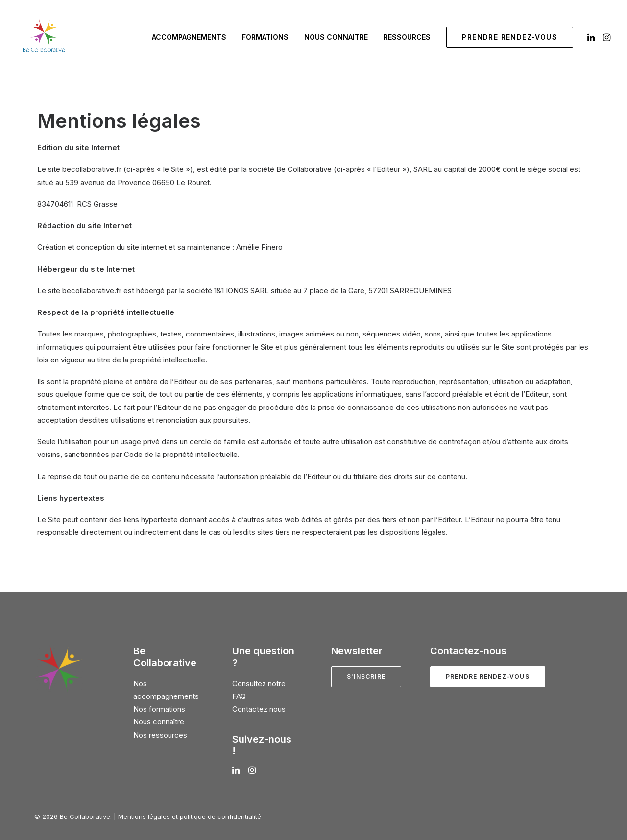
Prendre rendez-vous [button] (488, 677)
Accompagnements (189, 37)
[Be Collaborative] (44, 37)
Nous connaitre (336, 37)
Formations (265, 37)
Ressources (407, 37)
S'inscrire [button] (366, 677)
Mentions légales (144, 816)
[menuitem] (189, 37)
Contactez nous (259, 709)
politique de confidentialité (220, 816)
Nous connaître (159, 722)
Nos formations (159, 709)
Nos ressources (160, 735)
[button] (592, 37)
